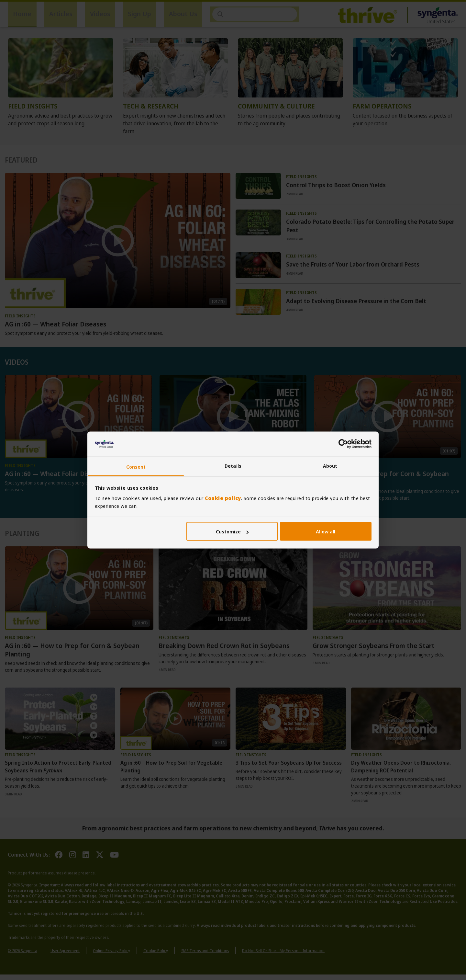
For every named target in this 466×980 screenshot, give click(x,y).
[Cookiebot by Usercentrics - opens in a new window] (343, 444)
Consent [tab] (136, 466)
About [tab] (330, 465)
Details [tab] (233, 465)
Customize (232, 531)
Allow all (326, 531)
